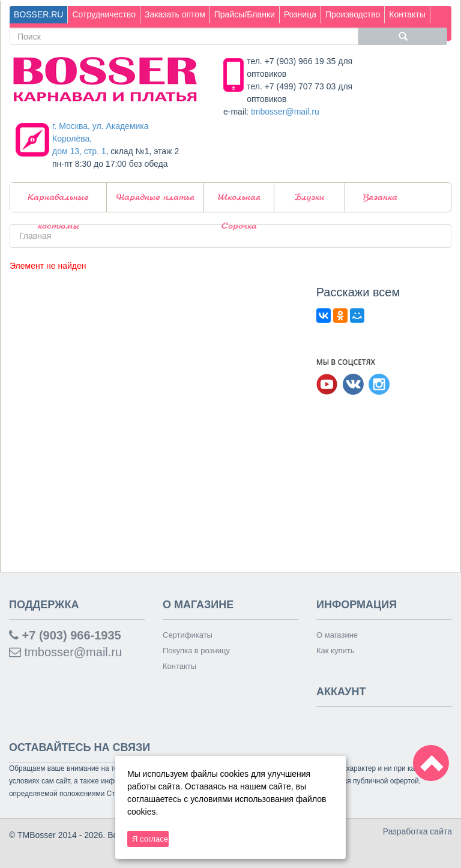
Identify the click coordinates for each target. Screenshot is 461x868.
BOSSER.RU (38, 14)
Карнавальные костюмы (58, 202)
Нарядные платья (155, 197)
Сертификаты (188, 635)
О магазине (337, 635)
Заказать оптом (175, 14)
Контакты (407, 14)
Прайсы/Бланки (245, 14)
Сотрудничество (104, 14)
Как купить (335, 651)
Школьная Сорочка (239, 202)
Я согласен (150, 839)
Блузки (309, 197)
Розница (300, 14)
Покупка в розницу (196, 651)
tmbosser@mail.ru (285, 112)
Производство (353, 14)
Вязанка (380, 197)
